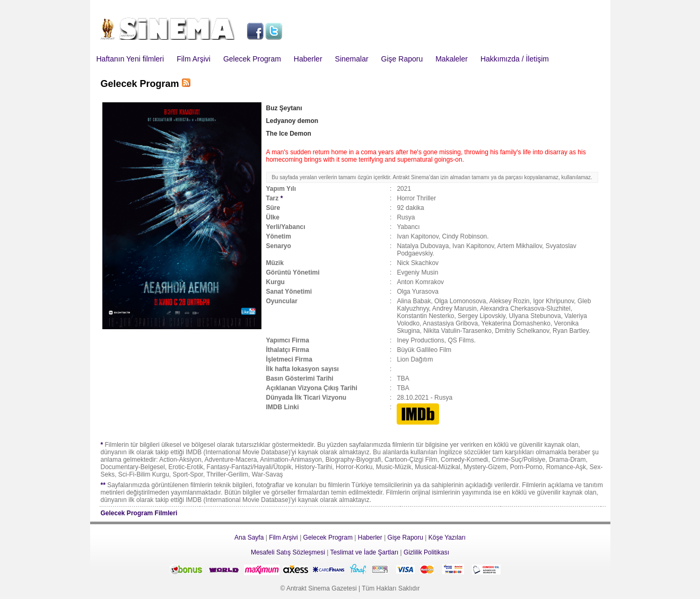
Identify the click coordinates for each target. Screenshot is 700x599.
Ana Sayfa (249, 538)
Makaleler (452, 59)
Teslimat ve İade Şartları (365, 552)
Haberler (308, 59)
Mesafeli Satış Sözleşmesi (288, 552)
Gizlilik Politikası (426, 552)
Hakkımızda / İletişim (515, 59)
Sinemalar (352, 59)
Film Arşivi (194, 59)
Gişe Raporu (402, 59)
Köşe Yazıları (447, 538)
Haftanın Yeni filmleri (130, 59)
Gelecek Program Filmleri (139, 513)
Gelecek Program (252, 59)
